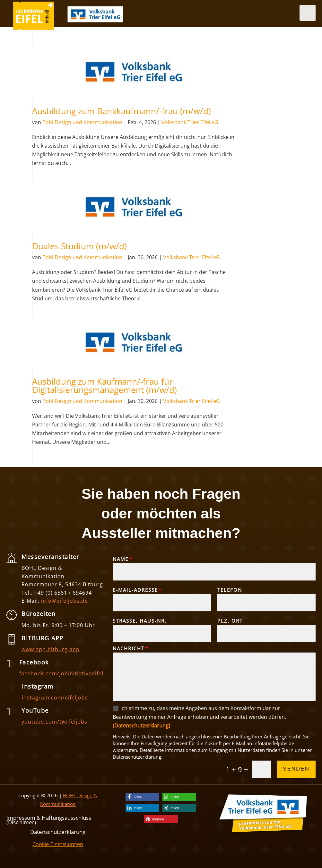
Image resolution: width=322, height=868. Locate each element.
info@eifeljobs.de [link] (65, 601)
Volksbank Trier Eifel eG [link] (190, 122)
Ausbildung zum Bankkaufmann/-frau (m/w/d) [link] (122, 111)
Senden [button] (296, 769)
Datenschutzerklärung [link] (58, 831)
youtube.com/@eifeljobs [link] (54, 722)
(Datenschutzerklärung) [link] (141, 726)
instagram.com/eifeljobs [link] (55, 698)
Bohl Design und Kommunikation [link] (82, 122)
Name (121, 559)
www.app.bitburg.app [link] (51, 649)
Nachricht (129, 648)
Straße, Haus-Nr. (140, 621)
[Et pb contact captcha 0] (261, 769)
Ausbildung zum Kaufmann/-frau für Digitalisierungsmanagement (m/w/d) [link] (104, 386)
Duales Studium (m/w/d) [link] (79, 246)
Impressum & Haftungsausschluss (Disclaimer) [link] (49, 819)
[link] (34, 28)
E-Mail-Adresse (135, 590)
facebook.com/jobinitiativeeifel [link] (61, 673)
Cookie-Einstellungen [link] (58, 844)
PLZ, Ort (230, 621)
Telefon (230, 590)
